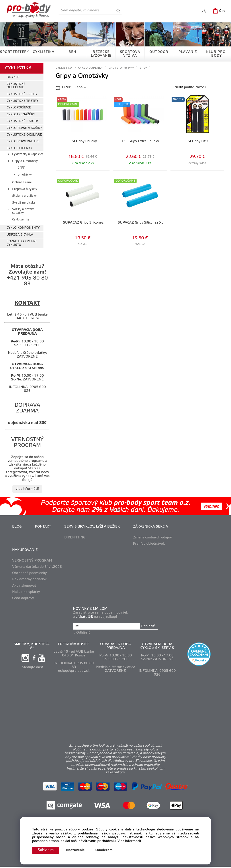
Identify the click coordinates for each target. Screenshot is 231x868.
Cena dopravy (23, 597)
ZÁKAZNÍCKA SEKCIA (151, 526)
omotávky (25, 174)
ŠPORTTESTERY (15, 52)
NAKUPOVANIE (25, 549)
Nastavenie (76, 850)
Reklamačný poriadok (29, 578)
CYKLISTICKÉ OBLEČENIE (16, 85)
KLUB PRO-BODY (216, 54)
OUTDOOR (159, 52)
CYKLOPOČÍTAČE (19, 107)
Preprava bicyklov (25, 188)
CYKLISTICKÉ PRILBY (22, 93)
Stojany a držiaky (24, 195)
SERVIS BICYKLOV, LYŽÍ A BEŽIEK (92, 526)
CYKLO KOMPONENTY (23, 227)
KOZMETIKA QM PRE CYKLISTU (22, 242)
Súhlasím (46, 850)
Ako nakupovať (24, 585)
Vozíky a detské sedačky (23, 210)
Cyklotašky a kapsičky (27, 153)
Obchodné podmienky (29, 572)
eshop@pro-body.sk (74, 669)
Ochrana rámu (22, 181)
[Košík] (218, 11)
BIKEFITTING (75, 536)
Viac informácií (129, 841)
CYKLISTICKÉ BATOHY (23, 120)
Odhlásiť (83, 631)
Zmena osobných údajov (152, 536)
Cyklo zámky (21, 219)
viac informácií (27, 488)
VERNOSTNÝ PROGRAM (32, 560)
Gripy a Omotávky (25, 160)
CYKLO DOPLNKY (20, 147)
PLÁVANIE (188, 52)
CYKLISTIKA (44, 52)
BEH (72, 52)
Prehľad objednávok (149, 543)
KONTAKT (43, 526)
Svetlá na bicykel (24, 202)
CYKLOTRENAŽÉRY (21, 113)
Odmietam (105, 850)
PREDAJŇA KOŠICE (74, 642)
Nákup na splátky (26, 591)
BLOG (17, 526)
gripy (21, 166)
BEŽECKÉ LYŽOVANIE (101, 54)
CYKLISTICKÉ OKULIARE (24, 134)
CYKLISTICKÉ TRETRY (23, 100)
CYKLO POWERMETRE (23, 141)
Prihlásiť (148, 625)
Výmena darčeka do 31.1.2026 (37, 566)
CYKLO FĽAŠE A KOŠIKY (24, 127)
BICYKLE (13, 76)
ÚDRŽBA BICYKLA (20, 234)
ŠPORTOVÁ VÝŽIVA (130, 54)
